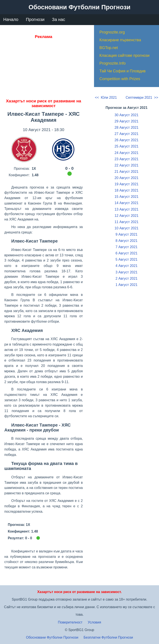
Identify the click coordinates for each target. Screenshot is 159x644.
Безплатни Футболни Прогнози (108, 637)
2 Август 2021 (127, 278)
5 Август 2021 (127, 259)
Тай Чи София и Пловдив (122, 71)
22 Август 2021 (127, 165)
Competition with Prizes (120, 79)
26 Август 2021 (127, 140)
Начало (11, 19)
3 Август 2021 (127, 272)
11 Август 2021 (127, 222)
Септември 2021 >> (142, 98)
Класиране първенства (120, 40)
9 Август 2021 (127, 234)
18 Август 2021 (127, 190)
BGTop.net (109, 48)
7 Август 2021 (127, 247)
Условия (94, 622)
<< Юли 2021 (106, 98)
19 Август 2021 (127, 184)
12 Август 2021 (127, 216)
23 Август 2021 (127, 159)
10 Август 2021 (127, 228)
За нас (59, 19)
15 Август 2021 (127, 197)
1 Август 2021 (127, 285)
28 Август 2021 (127, 128)
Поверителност (70, 622)
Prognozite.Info (113, 63)
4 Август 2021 (127, 266)
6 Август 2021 (127, 253)
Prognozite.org (112, 32)
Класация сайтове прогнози (124, 56)
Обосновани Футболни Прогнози (52, 637)
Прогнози (35, 19)
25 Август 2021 (127, 146)
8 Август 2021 (127, 241)
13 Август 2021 (127, 209)
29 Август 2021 (127, 121)
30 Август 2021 (127, 115)
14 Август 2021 (127, 203)
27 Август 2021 (127, 134)
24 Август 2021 (127, 153)
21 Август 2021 (127, 172)
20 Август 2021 (127, 178)
